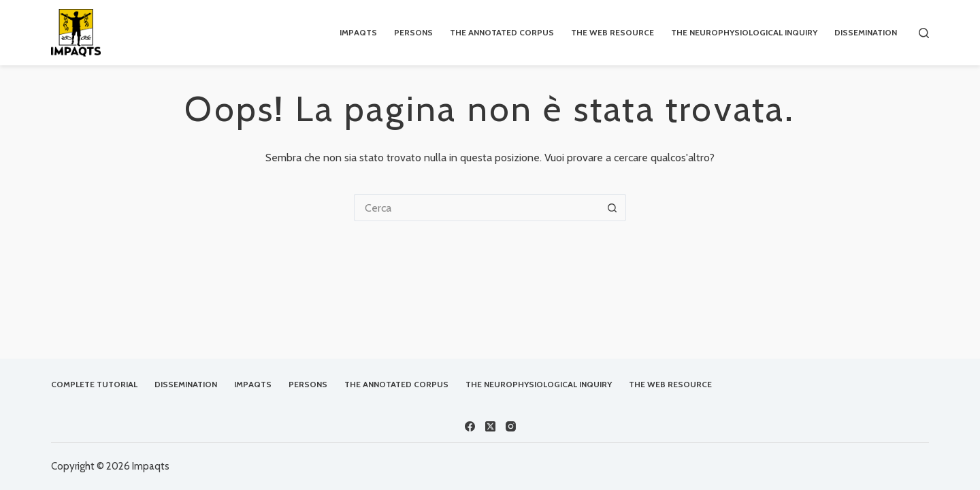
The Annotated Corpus (502, 32)
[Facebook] (470, 426)
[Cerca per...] (476, 208)
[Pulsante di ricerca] (612, 208)
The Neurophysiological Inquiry (744, 32)
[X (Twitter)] (490, 426)
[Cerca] (924, 33)
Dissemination (866, 32)
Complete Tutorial (94, 384)
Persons (413, 32)
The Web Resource (612, 32)
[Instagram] (511, 426)
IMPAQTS (358, 32)
